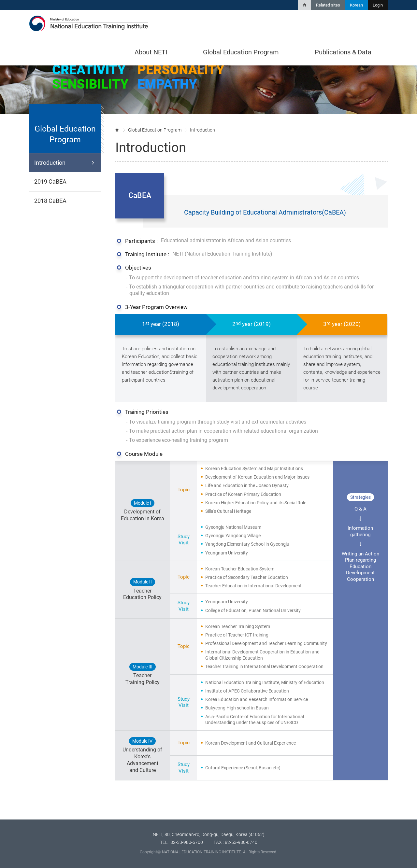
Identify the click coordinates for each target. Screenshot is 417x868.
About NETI (151, 52)
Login (378, 5)
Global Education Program (241, 52)
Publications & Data (343, 52)
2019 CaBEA (50, 182)
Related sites (328, 5)
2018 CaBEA (50, 201)
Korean (356, 5)
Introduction (50, 163)
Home (305, 5)
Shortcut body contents (0, 0)
